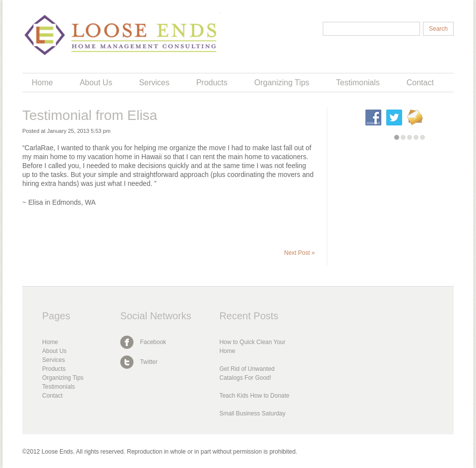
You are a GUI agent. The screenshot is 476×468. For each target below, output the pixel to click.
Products (212, 83)
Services (154, 83)
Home (42, 83)
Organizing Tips (282, 83)
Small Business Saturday (252, 413)
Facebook (153, 342)
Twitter (149, 362)
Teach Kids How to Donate (254, 396)
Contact (420, 83)
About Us (96, 83)
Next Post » (299, 253)
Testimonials (358, 83)
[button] (397, 137)
